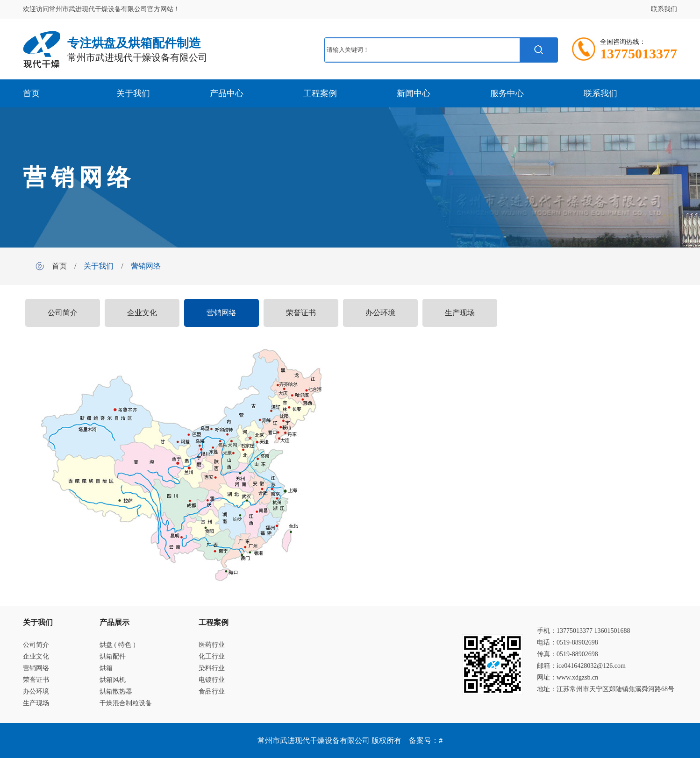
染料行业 (212, 668)
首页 (31, 93)
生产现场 (460, 313)
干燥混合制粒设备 (126, 703)
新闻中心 (414, 93)
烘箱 (106, 668)
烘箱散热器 (116, 691)
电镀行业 (212, 680)
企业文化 (142, 313)
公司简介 (63, 313)
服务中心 (507, 93)
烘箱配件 (113, 656)
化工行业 (212, 656)
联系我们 (664, 9)
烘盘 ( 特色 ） (119, 645)
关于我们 (133, 93)
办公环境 (380, 313)
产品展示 (114, 622)
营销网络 (146, 266)
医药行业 (212, 645)
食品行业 (212, 691)
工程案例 (320, 93)
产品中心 (227, 93)
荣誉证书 (301, 313)
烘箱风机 (113, 680)
